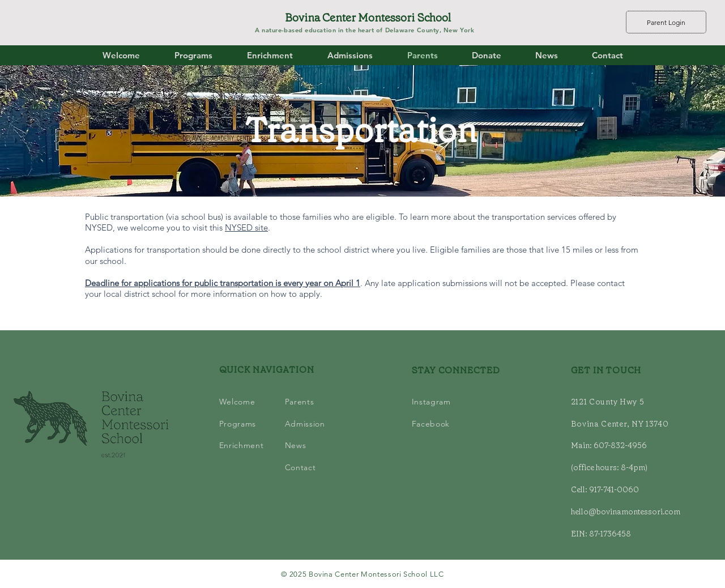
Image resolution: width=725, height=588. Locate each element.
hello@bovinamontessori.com (626, 512)
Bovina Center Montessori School (368, 18)
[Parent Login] (666, 22)
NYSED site (246, 227)
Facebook (431, 424)
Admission (305, 424)
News (296, 445)
